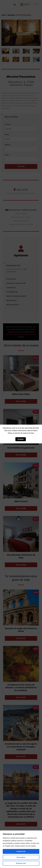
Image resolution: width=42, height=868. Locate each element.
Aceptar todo (21, 851)
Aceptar (21, 439)
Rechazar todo (21, 863)
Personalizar (21, 857)
